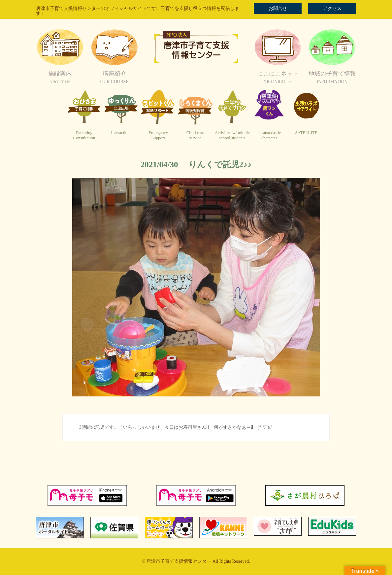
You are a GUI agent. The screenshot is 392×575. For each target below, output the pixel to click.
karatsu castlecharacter (269, 135)
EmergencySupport (158, 135)
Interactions (121, 133)
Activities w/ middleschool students (232, 135)
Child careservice (195, 135)
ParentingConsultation (84, 135)
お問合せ (278, 8)
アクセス (332, 8)
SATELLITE (306, 133)
